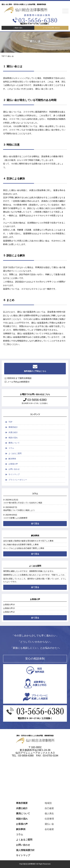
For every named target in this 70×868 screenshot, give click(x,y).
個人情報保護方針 (25, 850)
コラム (11, 448)
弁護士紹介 (13, 432)
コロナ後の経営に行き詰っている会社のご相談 (23, 503)
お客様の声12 (9, 612)
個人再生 (49, 813)
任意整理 (49, 819)
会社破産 (49, 829)
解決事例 (12, 459)
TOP (10, 422)
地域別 (48, 803)
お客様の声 (13, 464)
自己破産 (49, 808)
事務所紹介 (13, 427)
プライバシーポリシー (18, 480)
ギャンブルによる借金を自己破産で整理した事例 (24, 548)
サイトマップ (14, 474)
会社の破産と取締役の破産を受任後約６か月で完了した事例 (28, 541)
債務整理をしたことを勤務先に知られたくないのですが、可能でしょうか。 (35, 575)
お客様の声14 (9, 605)
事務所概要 (22, 803)
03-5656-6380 (35, 400)
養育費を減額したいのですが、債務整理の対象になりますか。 (29, 571)
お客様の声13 (9, 608)
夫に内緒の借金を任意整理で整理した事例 (21, 545)
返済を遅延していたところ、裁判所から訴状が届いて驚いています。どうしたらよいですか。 (35, 580)
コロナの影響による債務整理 (15, 518)
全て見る (35, 524)
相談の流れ (13, 438)
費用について (14, 443)
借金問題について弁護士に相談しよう (19, 510)
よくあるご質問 (15, 453)
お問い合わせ (14, 469)
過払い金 (49, 824)
